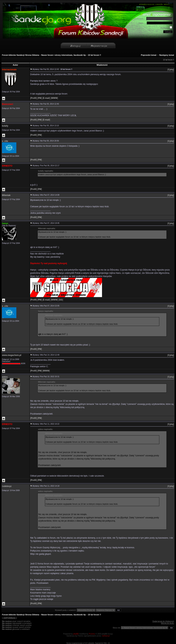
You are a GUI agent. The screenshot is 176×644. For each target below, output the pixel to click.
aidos (5, 377)
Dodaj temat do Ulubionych (163, 621)
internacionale (9, 70)
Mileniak (6, 195)
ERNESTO (7, 166)
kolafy (5, 126)
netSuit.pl (106, 636)
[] (171, 70)
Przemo (92, 634)
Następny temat (167, 55)
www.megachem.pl (12, 355)
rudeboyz (7, 486)
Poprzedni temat (149, 55)
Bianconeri (8, 104)
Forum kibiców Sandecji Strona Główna (21, 55)
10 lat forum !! (95, 55)
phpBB (76, 634)
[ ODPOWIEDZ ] (9, 618)
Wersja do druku (167, 623)
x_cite (5, 141)
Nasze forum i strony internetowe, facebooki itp (64, 55)
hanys (5, 223)
